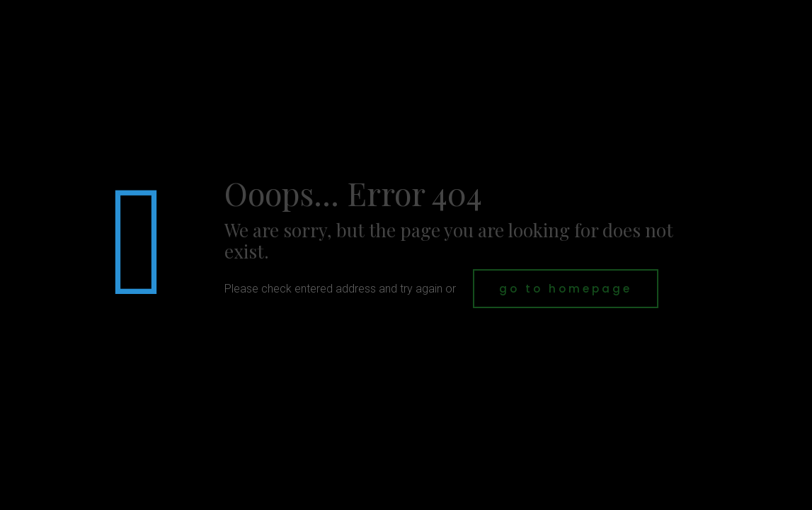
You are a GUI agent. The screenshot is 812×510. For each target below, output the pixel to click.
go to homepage (566, 289)
